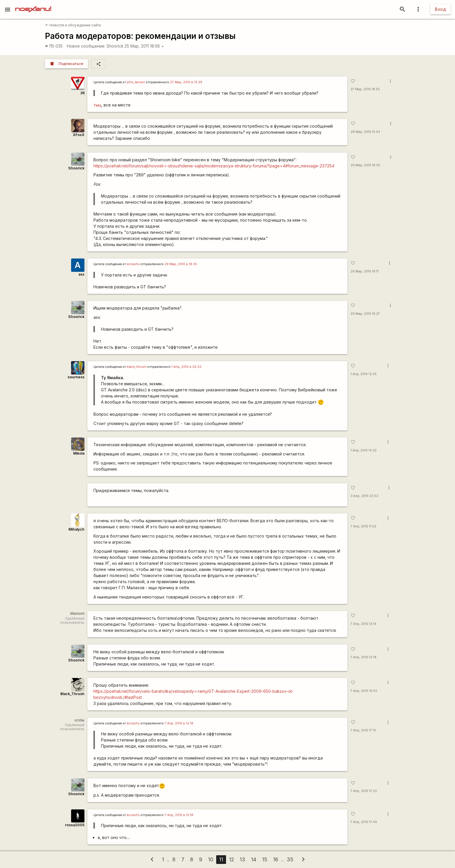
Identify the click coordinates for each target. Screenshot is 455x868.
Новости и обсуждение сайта (73, 25)
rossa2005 (75, 825)
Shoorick (115, 46)
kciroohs (133, 264)
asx (81, 274)
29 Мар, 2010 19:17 (365, 271)
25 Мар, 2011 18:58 (144, 46)
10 (211, 859)
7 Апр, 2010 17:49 (364, 822)
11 (221, 859)
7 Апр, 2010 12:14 (363, 624)
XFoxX (79, 135)
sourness (76, 377)
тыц (97, 105)
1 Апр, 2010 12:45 (364, 374)
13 (242, 859)
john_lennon (136, 82)
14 (254, 859)
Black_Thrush (72, 694)
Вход (440, 9)
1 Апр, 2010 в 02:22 (186, 367)
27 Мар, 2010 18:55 (365, 89)
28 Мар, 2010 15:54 (365, 132)
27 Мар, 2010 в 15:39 (186, 82)
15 (265, 859)
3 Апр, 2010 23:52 (364, 496)
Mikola (79, 453)
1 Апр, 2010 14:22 (364, 450)
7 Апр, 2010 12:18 (363, 657)
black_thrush (137, 367)
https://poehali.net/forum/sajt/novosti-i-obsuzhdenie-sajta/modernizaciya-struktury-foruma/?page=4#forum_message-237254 (214, 166)
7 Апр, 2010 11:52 (363, 526)
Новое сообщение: (86, 46)
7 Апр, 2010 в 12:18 (179, 723)
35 (290, 859)
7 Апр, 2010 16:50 (364, 691)
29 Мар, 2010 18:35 (365, 165)
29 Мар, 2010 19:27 (365, 314)
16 (276, 859)
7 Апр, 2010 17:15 (363, 730)
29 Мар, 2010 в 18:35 (181, 264)
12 (231, 859)
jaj (83, 92)
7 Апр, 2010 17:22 (364, 791)
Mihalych (76, 529)
